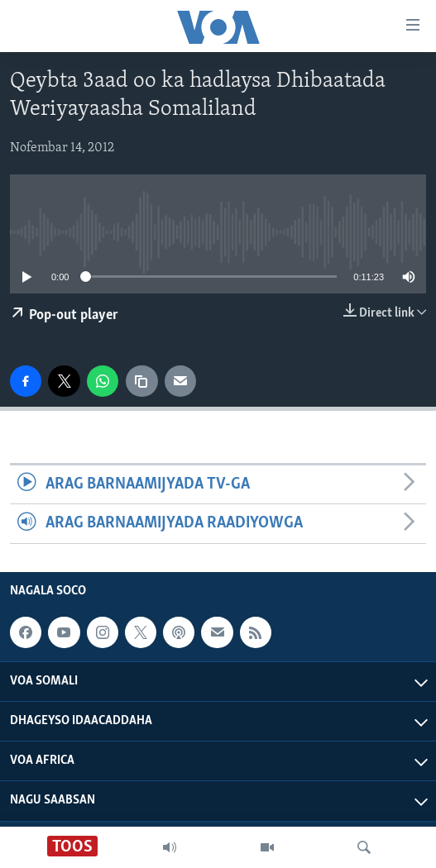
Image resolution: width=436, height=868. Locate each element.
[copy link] (141, 381)
